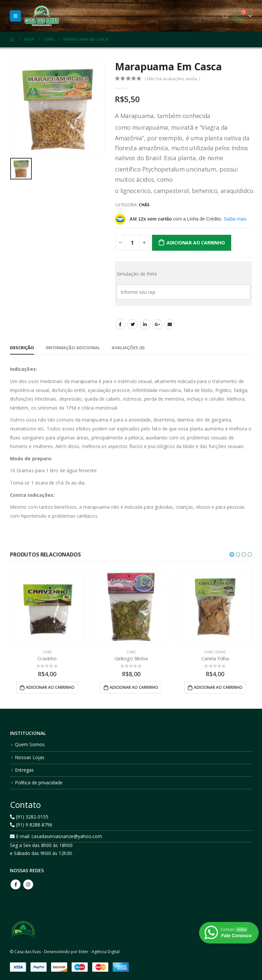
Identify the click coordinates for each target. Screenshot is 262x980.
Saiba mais (235, 219)
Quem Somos (30, 745)
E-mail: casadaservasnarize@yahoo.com (56, 837)
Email (170, 324)
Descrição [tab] (22, 348)
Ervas (220, 652)
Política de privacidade (39, 783)
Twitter (132, 324)
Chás (144, 205)
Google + (157, 324)
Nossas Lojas (30, 757)
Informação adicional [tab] (73, 348)
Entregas (24, 770)
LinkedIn (145, 324)
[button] (232, 555)
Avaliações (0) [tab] (128, 348)
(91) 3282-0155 (29, 817)
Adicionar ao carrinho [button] (50, 687)
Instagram (28, 884)
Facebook (120, 324)
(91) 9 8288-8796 (31, 825)
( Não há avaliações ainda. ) (172, 79)
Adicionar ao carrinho (196, 243)
